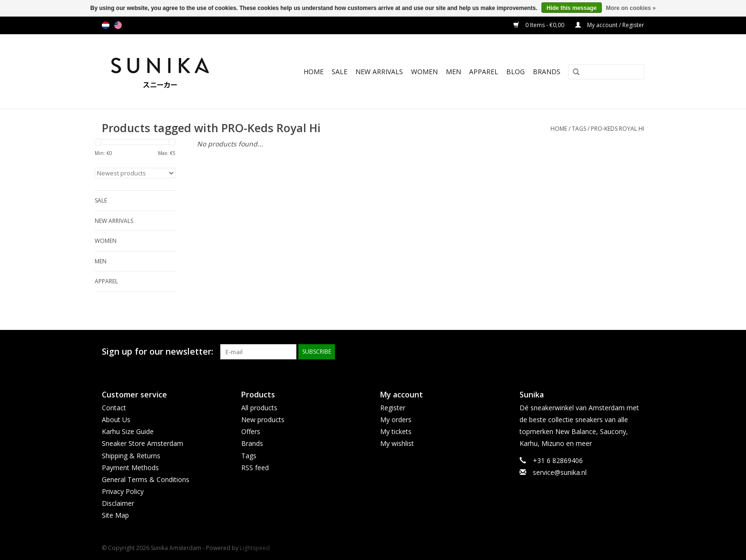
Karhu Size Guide (128, 431)
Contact (114, 408)
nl (106, 25)
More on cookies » (631, 8)
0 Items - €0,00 (540, 25)
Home (314, 72)
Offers (251, 431)
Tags (579, 129)
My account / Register (610, 25)
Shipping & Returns (131, 456)
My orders (396, 420)
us (118, 25)
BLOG (515, 72)
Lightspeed (255, 548)
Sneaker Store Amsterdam (142, 443)
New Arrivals (379, 72)
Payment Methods (130, 468)
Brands (547, 72)
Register (393, 408)
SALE (339, 72)
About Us (116, 420)
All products (259, 408)
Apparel (484, 72)
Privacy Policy (123, 491)
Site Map (115, 515)
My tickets (396, 431)
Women (424, 72)
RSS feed (255, 468)
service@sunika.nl (560, 472)
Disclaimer (118, 503)
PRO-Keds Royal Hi (618, 129)
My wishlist (397, 443)
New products (263, 420)
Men (453, 72)
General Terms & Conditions (146, 479)
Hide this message (572, 8)
